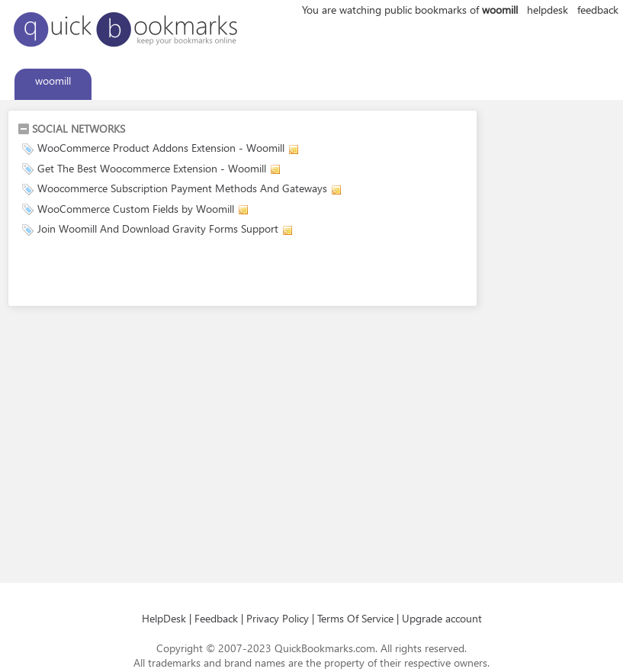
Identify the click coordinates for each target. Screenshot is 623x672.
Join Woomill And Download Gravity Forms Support (158, 228)
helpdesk (548, 10)
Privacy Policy (278, 618)
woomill (53, 80)
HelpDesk (164, 618)
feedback (598, 10)
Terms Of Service (355, 618)
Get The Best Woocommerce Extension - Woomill (152, 168)
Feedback (216, 618)
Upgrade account (442, 618)
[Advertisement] (196, 274)
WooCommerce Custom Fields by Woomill (136, 209)
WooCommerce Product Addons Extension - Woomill (161, 148)
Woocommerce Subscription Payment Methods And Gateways (182, 188)
